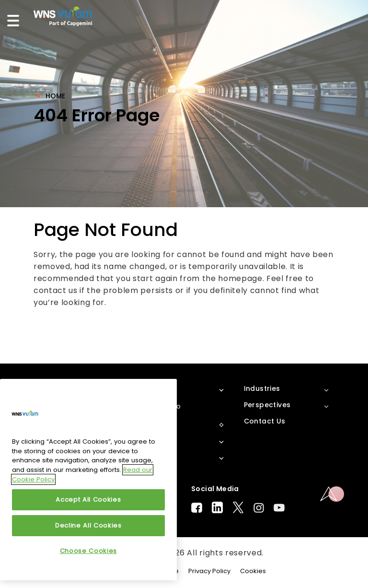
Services (154, 457)
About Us (155, 388)
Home (55, 96)
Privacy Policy (209, 571)
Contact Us (265, 421)
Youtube (279, 508)
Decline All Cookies (88, 525)
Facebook (197, 508)
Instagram (259, 508)
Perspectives (267, 405)
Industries (262, 388)
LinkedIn (217, 507)
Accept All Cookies (88, 500)
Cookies (253, 571)
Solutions (155, 440)
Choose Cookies (88, 551)
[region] (88, 480)
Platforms (157, 424)
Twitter (238, 507)
